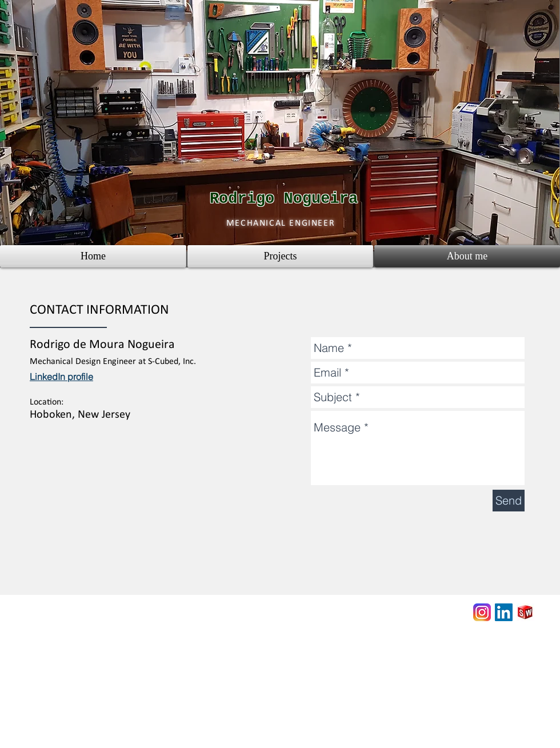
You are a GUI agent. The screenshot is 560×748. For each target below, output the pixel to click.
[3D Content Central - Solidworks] (525, 612)
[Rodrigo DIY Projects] (482, 612)
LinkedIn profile (61, 377)
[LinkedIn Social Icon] (504, 612)
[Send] (509, 501)
